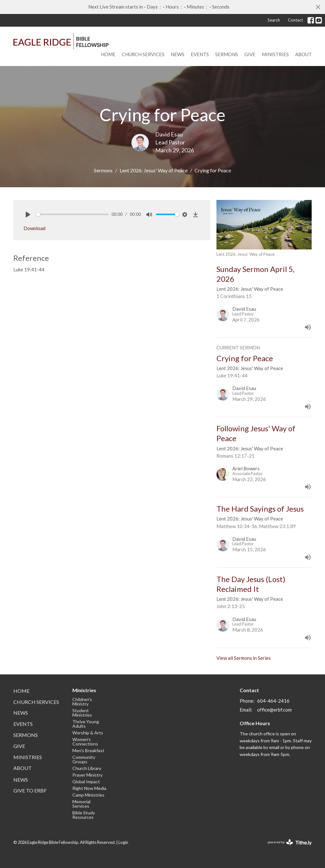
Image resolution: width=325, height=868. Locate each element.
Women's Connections (85, 742)
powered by (290, 842)
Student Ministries (82, 713)
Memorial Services (81, 804)
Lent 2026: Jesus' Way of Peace (154, 170)
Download (34, 228)
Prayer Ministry (87, 775)
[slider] (72, 214)
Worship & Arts (88, 733)
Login (123, 842)
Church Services (143, 54)
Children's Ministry (82, 702)
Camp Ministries (88, 795)
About (303, 54)
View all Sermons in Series (244, 658)
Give (250, 54)
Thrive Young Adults (86, 724)
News (178, 54)
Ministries (275, 54)
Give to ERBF (30, 790)
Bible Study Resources (84, 815)
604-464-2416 (273, 701)
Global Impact (86, 782)
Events (200, 54)
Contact (295, 20)
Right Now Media (89, 788)
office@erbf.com (274, 710)
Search (274, 20)
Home (108, 54)
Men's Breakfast (88, 750)
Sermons (227, 54)
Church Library (87, 768)
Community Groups (84, 759)
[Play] (28, 215)
